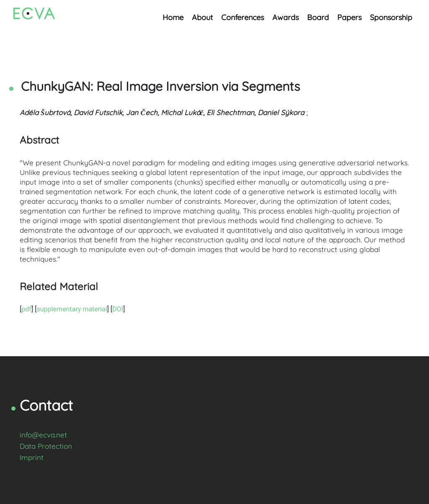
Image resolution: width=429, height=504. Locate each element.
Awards (286, 17)
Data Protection (46, 446)
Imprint (32, 457)
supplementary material (72, 309)
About (202, 17)
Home (173, 17)
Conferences (243, 17)
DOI (118, 309)
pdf (26, 309)
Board (318, 17)
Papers (349, 17)
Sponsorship (391, 17)
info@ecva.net (43, 435)
